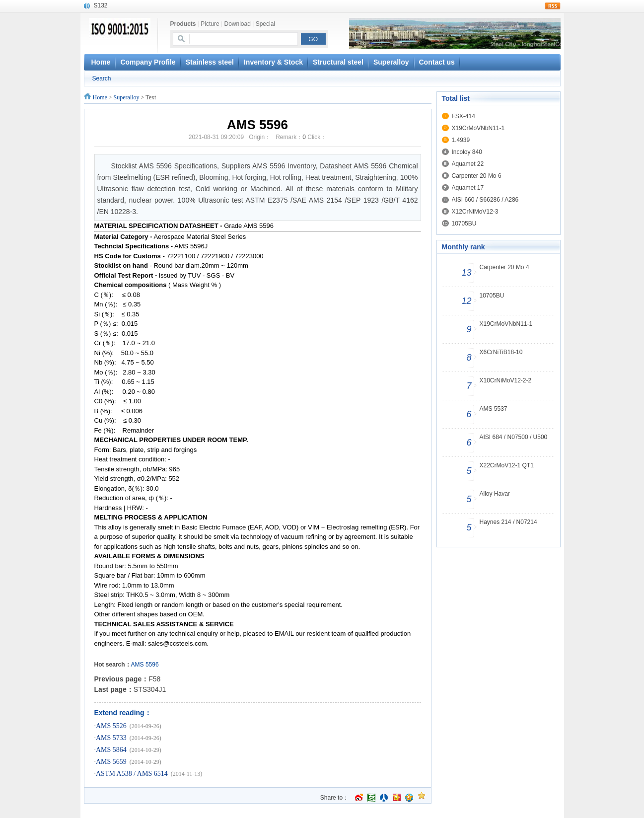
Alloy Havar (495, 494)
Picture (210, 24)
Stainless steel (210, 62)
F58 (154, 679)
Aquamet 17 (468, 188)
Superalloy (391, 62)
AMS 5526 (111, 726)
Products (183, 24)
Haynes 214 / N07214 (508, 522)
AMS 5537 (494, 409)
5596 (152, 665)
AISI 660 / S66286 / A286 (485, 200)
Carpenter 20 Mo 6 (477, 176)
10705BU (464, 223)
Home (100, 97)
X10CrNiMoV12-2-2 (506, 380)
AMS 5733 (111, 738)
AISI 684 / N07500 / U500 (514, 437)
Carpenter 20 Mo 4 (504, 267)
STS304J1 (150, 689)
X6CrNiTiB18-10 (501, 352)
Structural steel (338, 62)
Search (102, 78)
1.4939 (461, 140)
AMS (138, 665)
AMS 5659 (111, 762)
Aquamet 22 (468, 164)
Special (265, 24)
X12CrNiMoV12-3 (475, 212)
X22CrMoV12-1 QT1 (507, 465)
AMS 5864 (111, 750)
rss (553, 6)
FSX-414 (464, 116)
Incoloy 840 (467, 152)
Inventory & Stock (273, 62)
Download (237, 24)
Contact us (437, 62)
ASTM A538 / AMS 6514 (132, 774)
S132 (101, 5)
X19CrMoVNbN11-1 (478, 128)
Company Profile (148, 62)
